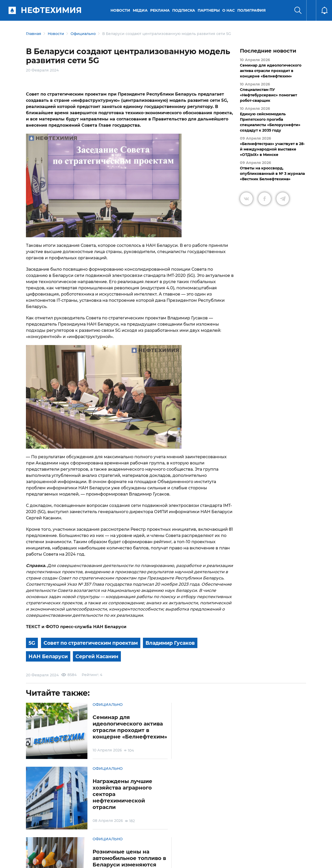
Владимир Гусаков (179, 643)
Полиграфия (252, 10)
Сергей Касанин (101, 656)
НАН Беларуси (49, 656)
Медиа (141, 10)
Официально (83, 34)
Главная (34, 34)
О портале (30, 839)
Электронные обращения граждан (141, 839)
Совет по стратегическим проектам (94, 643)
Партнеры (209, 10)
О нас (229, 10)
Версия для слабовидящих (231, 839)
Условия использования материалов (58, 839)
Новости (121, 10)
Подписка (184, 10)
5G (32, 643)
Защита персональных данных (103, 839)
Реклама (160, 10)
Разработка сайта (269, 860)
